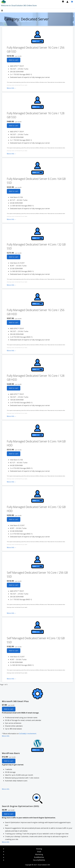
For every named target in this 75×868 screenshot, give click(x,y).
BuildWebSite (39, 857)
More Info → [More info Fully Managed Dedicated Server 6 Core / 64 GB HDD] (12, 482)
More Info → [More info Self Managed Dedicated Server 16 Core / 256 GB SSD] (12, 613)
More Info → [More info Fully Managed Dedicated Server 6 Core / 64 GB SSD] (12, 219)
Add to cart (14, 60)
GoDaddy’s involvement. (28, 734)
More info (6, 736)
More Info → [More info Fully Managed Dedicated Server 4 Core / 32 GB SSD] (12, 285)
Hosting (39, 849)
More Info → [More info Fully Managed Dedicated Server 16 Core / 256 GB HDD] (12, 351)
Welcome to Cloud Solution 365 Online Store (19, 5)
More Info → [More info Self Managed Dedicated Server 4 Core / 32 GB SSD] (12, 679)
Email (39, 852)
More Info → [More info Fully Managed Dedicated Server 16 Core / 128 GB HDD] (12, 416)
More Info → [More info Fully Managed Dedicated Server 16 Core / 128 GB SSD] (12, 154)
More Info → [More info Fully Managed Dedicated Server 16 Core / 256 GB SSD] (12, 88)
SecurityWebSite (39, 860)
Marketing (39, 854)
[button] (4, 11)
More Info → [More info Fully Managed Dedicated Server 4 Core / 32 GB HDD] (12, 547)
